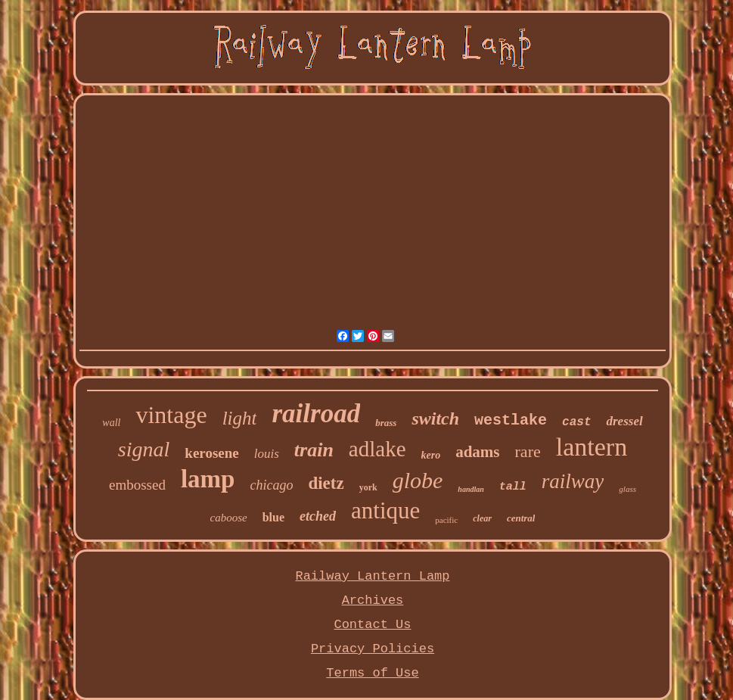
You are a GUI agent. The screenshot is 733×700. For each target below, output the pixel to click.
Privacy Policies (373, 649)
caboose (229, 518)
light (240, 418)
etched (318, 516)
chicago (271, 485)
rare (528, 451)
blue (273, 517)
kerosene (211, 453)
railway (573, 481)
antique (385, 510)
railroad (316, 414)
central (521, 518)
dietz (326, 483)
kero (431, 455)
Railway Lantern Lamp (372, 576)
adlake (377, 449)
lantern (592, 447)
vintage (171, 415)
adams (477, 452)
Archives (373, 600)
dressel (624, 421)
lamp (208, 479)
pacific (446, 520)
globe (418, 480)
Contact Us (372, 625)
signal (144, 449)
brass (386, 423)
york (368, 487)
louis (267, 454)
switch (435, 418)
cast (576, 422)
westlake (511, 420)
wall (111, 423)
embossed (137, 485)
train (314, 450)
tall (513, 487)
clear (482, 518)
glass (627, 489)
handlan (471, 489)
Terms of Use (372, 673)
